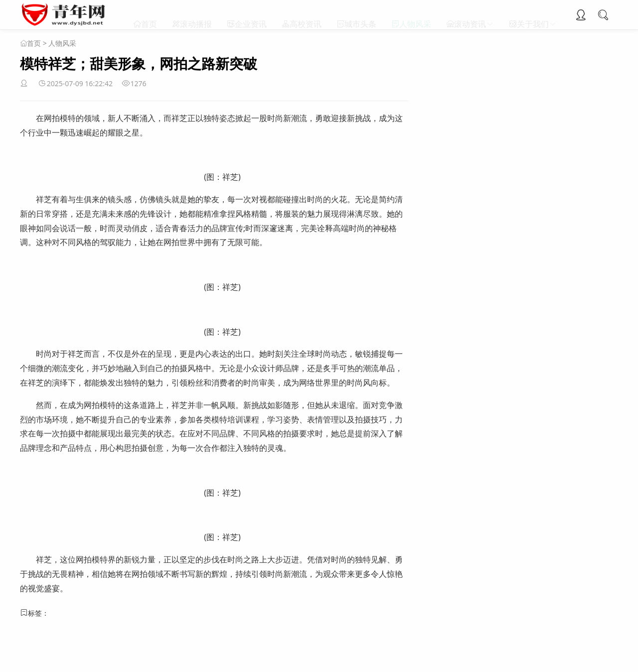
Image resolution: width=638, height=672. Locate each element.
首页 (149, 15)
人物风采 (415, 15)
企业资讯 (251, 15)
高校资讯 (306, 15)
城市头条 (360, 15)
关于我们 (533, 15)
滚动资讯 (470, 15)
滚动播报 (196, 15)
